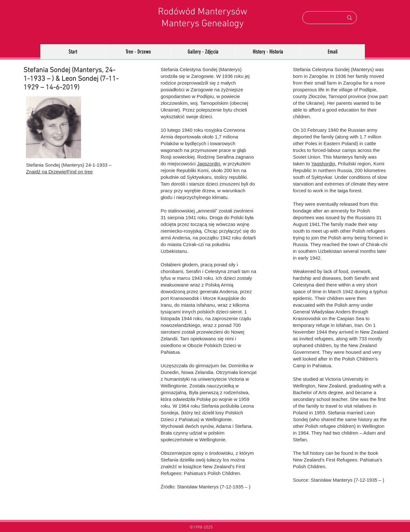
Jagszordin (209, 164)
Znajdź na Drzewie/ (46, 172)
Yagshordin (323, 164)
